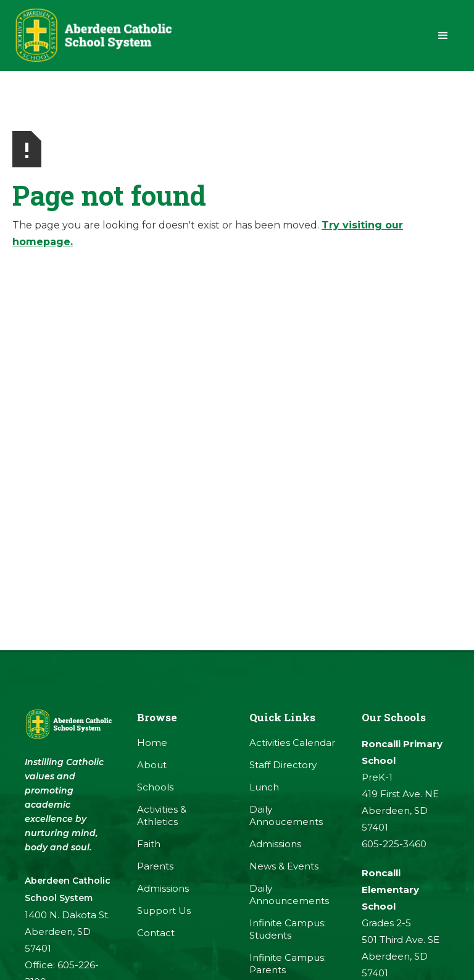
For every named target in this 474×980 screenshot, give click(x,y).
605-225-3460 (394, 844)
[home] (93, 36)
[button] (443, 36)
